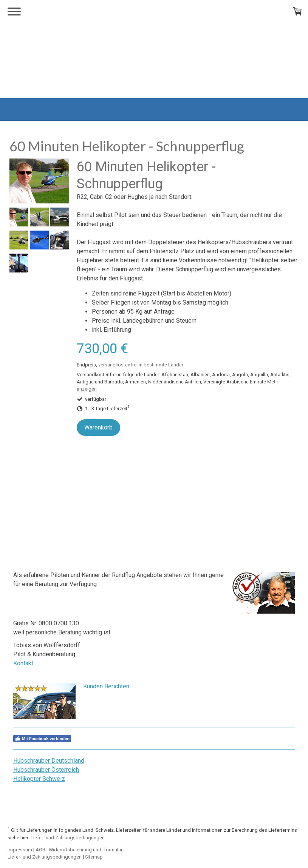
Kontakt (23, 663)
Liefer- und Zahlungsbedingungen (68, 838)
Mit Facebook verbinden (42, 739)
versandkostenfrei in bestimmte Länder (141, 365)
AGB (40, 850)
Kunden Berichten (106, 686)
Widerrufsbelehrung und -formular (86, 850)
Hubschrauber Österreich (46, 770)
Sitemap (94, 857)
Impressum (20, 850)
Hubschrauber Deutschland (49, 761)
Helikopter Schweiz (39, 779)
